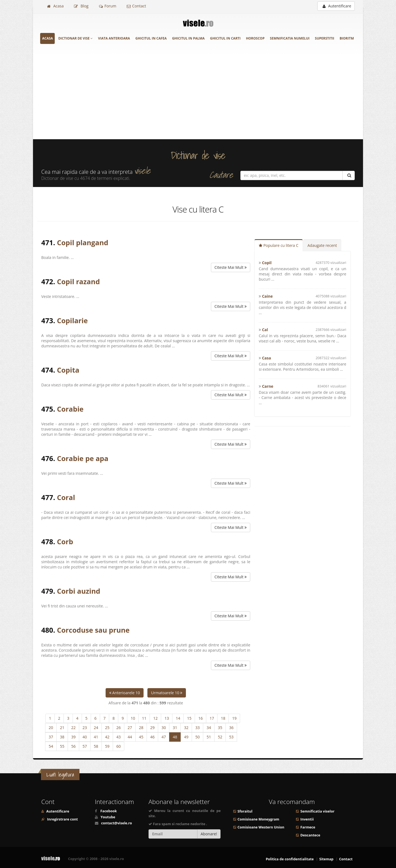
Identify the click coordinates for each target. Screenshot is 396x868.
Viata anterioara (114, 38)
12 (155, 718)
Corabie (70, 409)
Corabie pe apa (83, 458)
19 (234, 718)
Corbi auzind (79, 591)
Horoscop (255, 38)
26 (119, 728)
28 (141, 728)
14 (178, 718)
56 (73, 746)
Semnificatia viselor (317, 811)
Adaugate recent (322, 245)
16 (200, 718)
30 (164, 728)
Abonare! (209, 834)
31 (175, 728)
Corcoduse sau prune (93, 630)
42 (107, 737)
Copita (68, 370)
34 (209, 728)
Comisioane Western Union (261, 827)
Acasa (55, 6)
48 (175, 737)
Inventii (307, 819)
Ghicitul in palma (188, 38)
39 (73, 737)
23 (85, 728)
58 (96, 746)
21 (62, 728)
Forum (108, 6)
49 (186, 737)
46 (152, 737)
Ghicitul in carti (225, 38)
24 (96, 728)
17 (212, 718)
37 (51, 737)
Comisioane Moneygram (258, 819)
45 (141, 737)
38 (62, 737)
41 (96, 737)
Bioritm (347, 38)
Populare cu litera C (279, 245)
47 (164, 737)
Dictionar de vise (75, 38)
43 (119, 737)
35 (220, 728)
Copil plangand (83, 242)
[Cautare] (349, 175)
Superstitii (324, 38)
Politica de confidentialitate (290, 859)
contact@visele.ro (117, 823)
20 (51, 728)
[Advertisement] (198, 98)
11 (144, 718)
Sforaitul (245, 811)
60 (119, 746)
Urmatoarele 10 (167, 693)
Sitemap (326, 859)
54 (51, 746)
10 (133, 718)
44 (130, 737)
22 (73, 728)
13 (167, 718)
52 (220, 737)
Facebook (109, 811)
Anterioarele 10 (125, 693)
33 (197, 728)
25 (107, 728)
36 (231, 728)
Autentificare (337, 6)
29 (152, 728)
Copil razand (78, 281)
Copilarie (72, 320)
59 (107, 746)
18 (223, 718)
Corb (65, 542)
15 (189, 718)
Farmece (308, 827)
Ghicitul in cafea (151, 38)
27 (130, 728)
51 (209, 737)
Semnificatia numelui (290, 38)
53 (231, 737)
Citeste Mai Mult (231, 267)
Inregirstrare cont (62, 819)
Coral (66, 497)
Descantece (310, 835)
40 (85, 737)
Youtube (108, 817)
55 (62, 746)
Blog (81, 6)
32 (186, 728)
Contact (136, 6)
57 (85, 746)
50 (197, 737)
